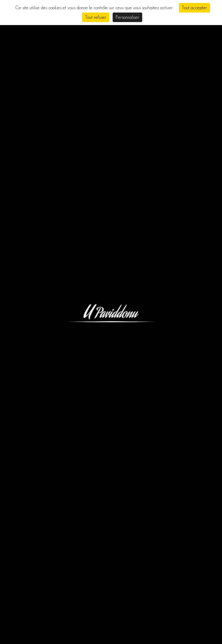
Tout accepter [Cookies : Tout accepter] (195, 8)
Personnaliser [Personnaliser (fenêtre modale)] (127, 17)
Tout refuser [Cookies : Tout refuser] (96, 17)
